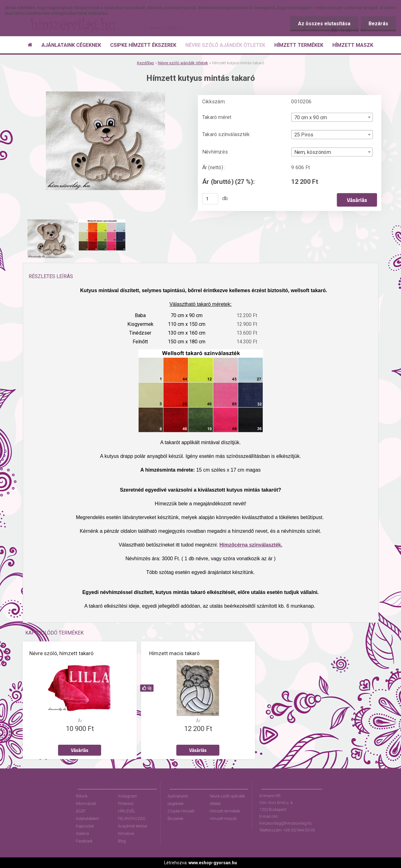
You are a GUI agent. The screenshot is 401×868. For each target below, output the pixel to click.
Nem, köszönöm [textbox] (312, 152)
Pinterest (126, 804)
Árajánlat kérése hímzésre (132, 830)
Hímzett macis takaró (174, 653)
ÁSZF (81, 811)
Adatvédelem (87, 819)
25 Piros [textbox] (304, 135)
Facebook (84, 841)
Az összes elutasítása (324, 24)
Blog (122, 841)
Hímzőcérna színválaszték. (251, 545)
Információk (86, 804)
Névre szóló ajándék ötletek (183, 63)
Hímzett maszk (223, 819)
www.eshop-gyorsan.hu (213, 863)
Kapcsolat (85, 826)
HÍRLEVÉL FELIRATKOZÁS (132, 815)
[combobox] (332, 117)
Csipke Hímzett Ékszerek (181, 815)
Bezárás (378, 24)
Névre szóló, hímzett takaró (61, 653)
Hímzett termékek (225, 811)
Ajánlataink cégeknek (178, 800)
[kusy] (210, 199)
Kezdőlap (146, 63)
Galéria (82, 834)
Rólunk (82, 796)
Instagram (127, 796)
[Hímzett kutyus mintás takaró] (105, 94)
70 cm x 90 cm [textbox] (310, 117)
